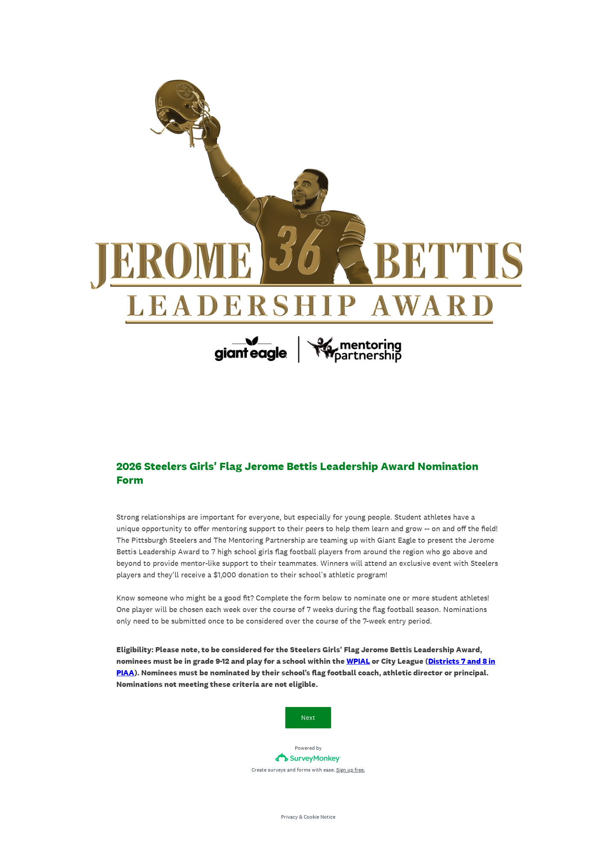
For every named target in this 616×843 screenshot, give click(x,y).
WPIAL (358, 661)
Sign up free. (351, 770)
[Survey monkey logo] (308, 758)
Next (308, 717)
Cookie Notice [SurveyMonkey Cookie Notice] (320, 817)
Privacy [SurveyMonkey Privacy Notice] (289, 817)
